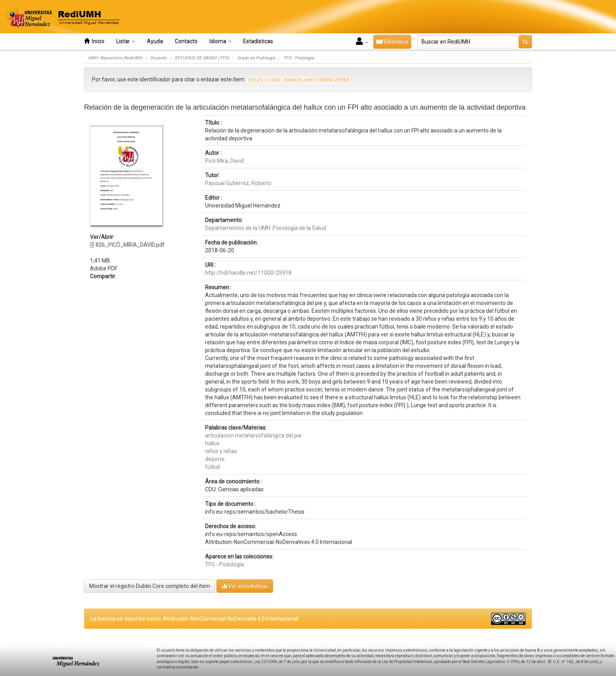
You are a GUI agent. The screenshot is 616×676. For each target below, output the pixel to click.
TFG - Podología (299, 58)
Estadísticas (258, 41)
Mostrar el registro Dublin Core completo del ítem (150, 586)
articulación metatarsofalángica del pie (253, 435)
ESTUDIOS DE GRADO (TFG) (202, 58)
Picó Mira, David (225, 161)
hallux (212, 443)
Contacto (186, 41)
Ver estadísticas (245, 586)
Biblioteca (392, 42)
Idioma (220, 41)
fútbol (213, 467)
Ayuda (155, 41)
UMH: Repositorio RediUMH (115, 58)
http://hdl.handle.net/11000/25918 (248, 273)
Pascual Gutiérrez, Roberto (238, 183)
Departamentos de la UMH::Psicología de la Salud (266, 228)
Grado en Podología (256, 58)
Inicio (94, 41)
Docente (159, 58)
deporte (215, 459)
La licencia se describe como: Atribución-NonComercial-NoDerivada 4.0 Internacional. (195, 619)
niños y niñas (221, 451)
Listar (126, 41)
